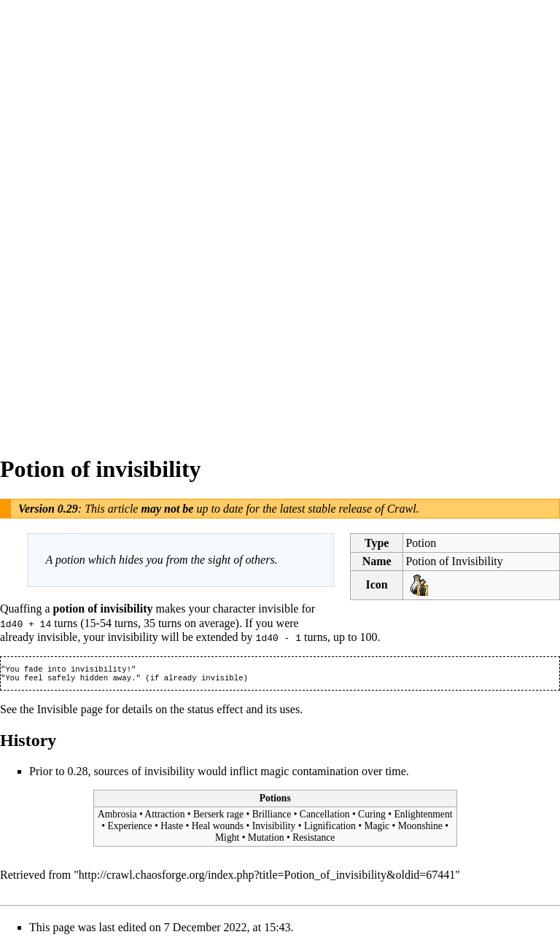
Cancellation (325, 817)
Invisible (58, 711)
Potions (275, 800)
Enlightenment (423, 817)
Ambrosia (117, 817)
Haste (172, 829)
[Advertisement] (58, 219)
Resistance (314, 840)
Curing (372, 817)
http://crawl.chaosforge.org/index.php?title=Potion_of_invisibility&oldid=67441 (267, 877)
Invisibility (274, 829)
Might (227, 840)
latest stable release (326, 509)
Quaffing (21, 609)
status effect (215, 711)
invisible (278, 609)
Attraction (164, 817)
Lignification (330, 829)
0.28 (77, 773)
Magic (377, 829)
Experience (130, 829)
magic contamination (310, 773)
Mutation (266, 840)
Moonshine (420, 829)
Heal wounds (218, 829)
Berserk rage (218, 817)
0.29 (68, 509)
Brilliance (272, 817)
